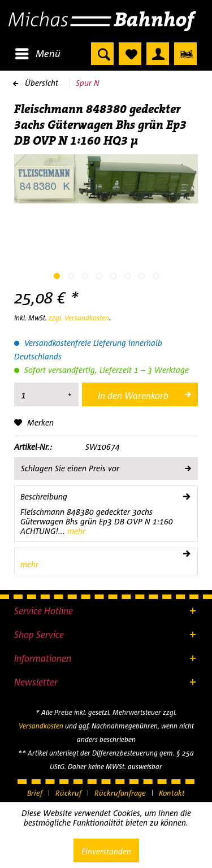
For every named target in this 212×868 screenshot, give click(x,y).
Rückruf (68, 793)
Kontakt (172, 793)
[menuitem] (37, 54)
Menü (38, 52)
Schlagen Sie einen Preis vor (105, 466)
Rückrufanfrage (120, 793)
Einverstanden (106, 851)
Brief (35, 793)
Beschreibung (44, 496)
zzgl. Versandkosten (79, 318)
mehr (75, 531)
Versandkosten (41, 726)
